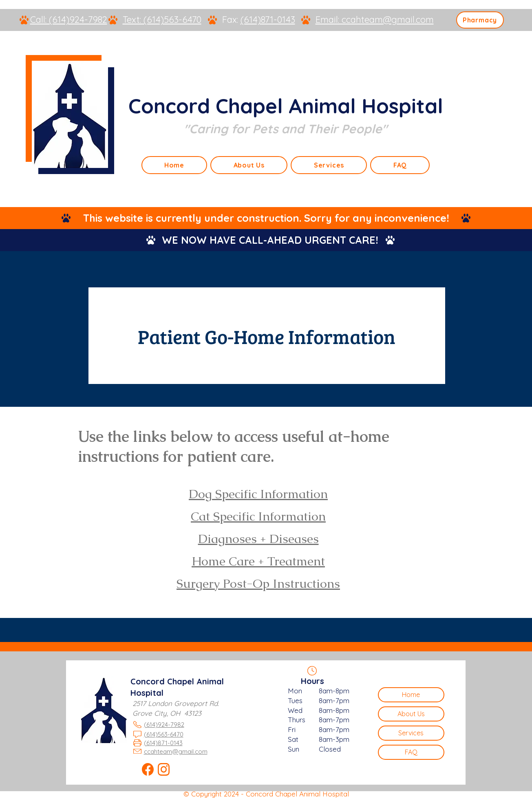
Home (411, 695)
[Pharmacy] (480, 20)
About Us (411, 714)
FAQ (411, 752)
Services (411, 733)
